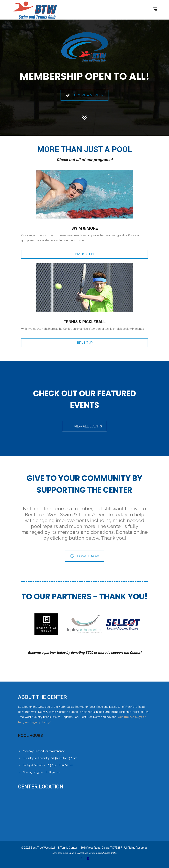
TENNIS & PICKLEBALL (85, 322)
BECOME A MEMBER (85, 95)
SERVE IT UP (85, 343)
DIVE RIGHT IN (84, 254)
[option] (46, 624)
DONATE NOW (85, 556)
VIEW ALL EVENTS (88, 426)
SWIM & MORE (85, 228)
